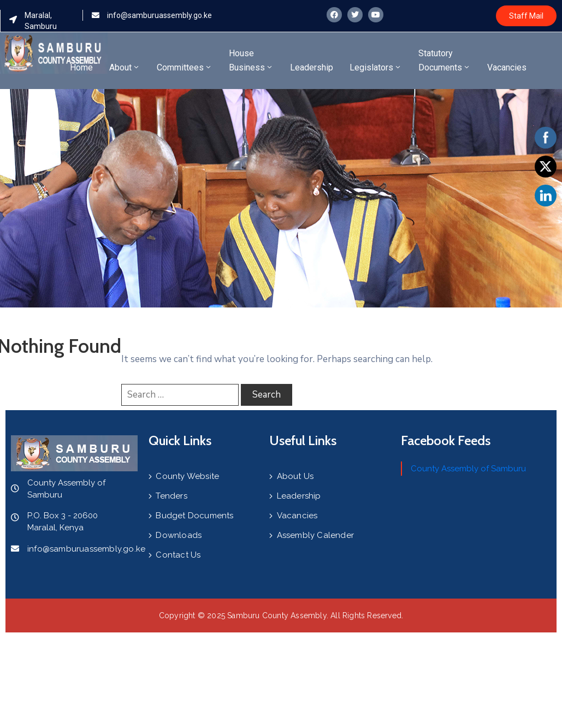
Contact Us (178, 555)
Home (81, 67)
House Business (251, 60)
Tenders (171, 496)
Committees (185, 67)
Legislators (376, 67)
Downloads (179, 535)
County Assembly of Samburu (468, 469)
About (125, 67)
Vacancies (507, 67)
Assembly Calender (315, 535)
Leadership (312, 67)
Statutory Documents (445, 60)
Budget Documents (194, 516)
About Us (295, 476)
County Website (187, 476)
